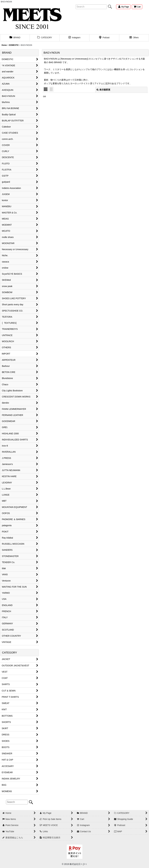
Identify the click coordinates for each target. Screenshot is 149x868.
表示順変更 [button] (103, 90)
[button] (134, 38)
